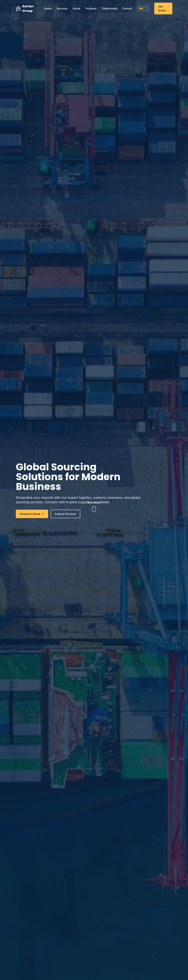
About (76, 8)
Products (91, 8)
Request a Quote (32, 514)
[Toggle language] (143, 8)
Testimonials (109, 8)
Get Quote (162, 8)
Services (62, 8)
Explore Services (65, 514)
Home (48, 8)
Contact (127, 8)
